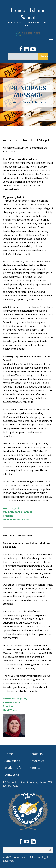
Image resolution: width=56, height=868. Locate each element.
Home (13, 102)
